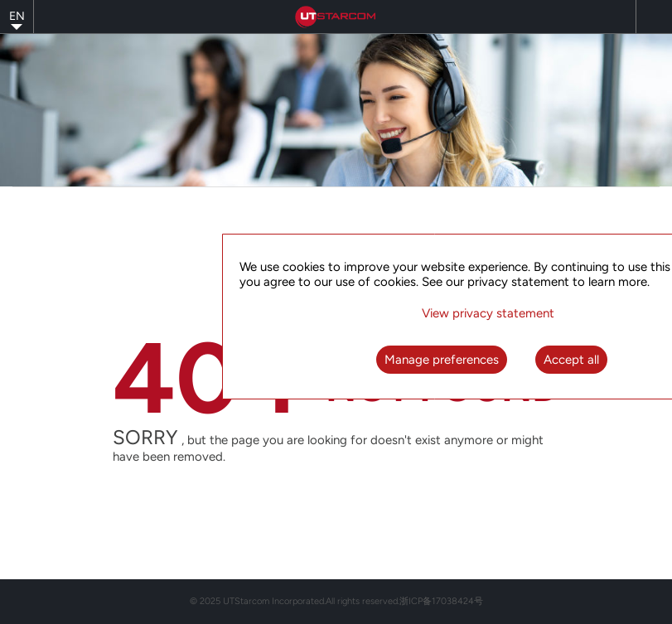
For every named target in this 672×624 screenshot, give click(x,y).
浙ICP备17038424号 (441, 601)
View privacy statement (488, 313)
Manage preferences (442, 360)
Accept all (571, 360)
